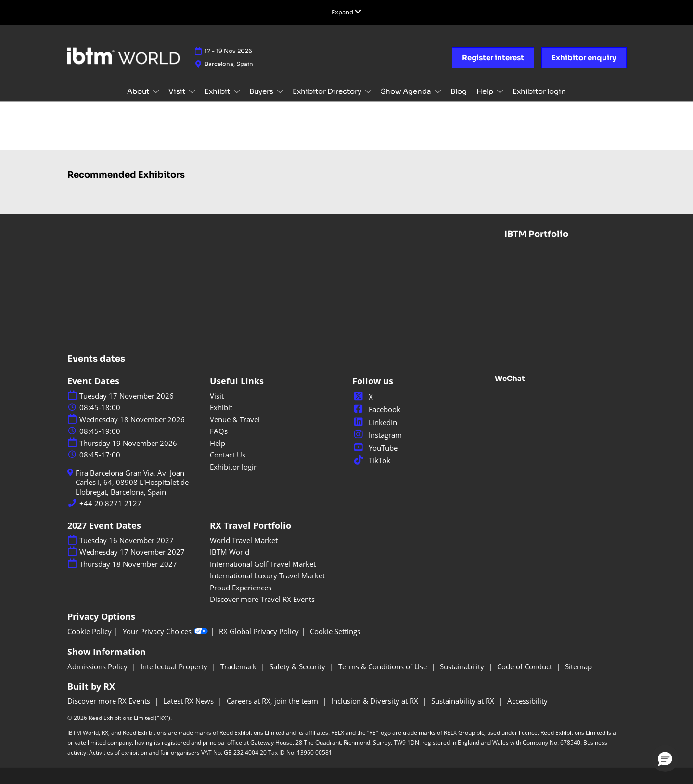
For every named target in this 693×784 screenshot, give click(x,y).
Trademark (239, 666)
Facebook (376, 409)
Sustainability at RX (464, 701)
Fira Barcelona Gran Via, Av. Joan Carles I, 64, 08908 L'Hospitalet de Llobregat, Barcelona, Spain (132, 483)
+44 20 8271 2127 (110, 503)
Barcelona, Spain (229, 64)
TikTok (371, 460)
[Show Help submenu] (500, 91)
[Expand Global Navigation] (346, 12)
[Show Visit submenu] (192, 91)
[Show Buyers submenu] (280, 91)
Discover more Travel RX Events (262, 599)
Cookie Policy (90, 632)
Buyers (262, 91)
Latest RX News (189, 701)
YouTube (375, 448)
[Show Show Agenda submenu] (438, 91)
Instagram (377, 435)
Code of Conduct (526, 666)
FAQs (219, 431)
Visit (178, 91)
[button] (493, 58)
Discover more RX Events (110, 701)
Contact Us (228, 455)
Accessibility (527, 701)
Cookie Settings (335, 632)
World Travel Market (244, 540)
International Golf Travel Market (263, 564)
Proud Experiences (241, 588)
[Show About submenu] (156, 91)
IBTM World (230, 552)
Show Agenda (407, 91)
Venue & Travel (235, 419)
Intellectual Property (175, 666)
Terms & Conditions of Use (384, 666)
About (139, 91)
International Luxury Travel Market (267, 575)
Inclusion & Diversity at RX (376, 701)
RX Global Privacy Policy (259, 632)
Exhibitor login (539, 91)
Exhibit (218, 91)
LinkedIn (375, 422)
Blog (459, 91)
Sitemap (578, 666)
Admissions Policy (98, 666)
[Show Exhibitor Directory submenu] (368, 91)
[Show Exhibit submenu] (237, 91)
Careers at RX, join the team (273, 701)
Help (486, 91)
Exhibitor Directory (328, 91)
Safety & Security (298, 666)
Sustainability (463, 666)
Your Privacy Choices (165, 632)
